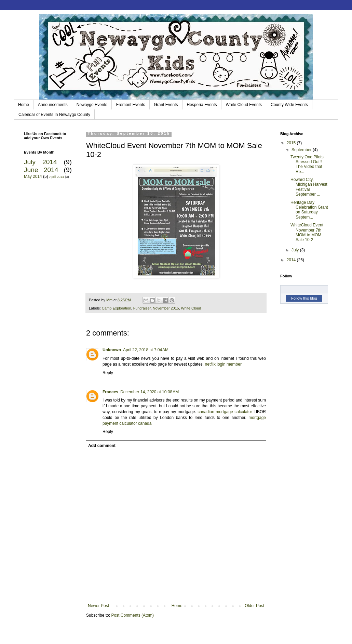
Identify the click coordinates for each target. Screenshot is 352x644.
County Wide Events (289, 105)
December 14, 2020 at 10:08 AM (150, 392)
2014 (292, 260)
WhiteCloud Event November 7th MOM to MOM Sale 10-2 (307, 232)
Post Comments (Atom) (132, 615)
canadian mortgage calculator (225, 412)
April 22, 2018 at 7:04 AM (146, 350)
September (302, 150)
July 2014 (40, 162)
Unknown (112, 350)
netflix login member (223, 364)
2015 (292, 143)
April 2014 (57, 177)
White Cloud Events (244, 105)
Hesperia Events (202, 105)
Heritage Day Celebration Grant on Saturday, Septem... (309, 210)
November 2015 (166, 308)
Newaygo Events (92, 105)
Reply (108, 373)
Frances (110, 392)
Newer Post (98, 606)
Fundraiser (142, 308)
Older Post (254, 606)
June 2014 (41, 170)
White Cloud (191, 308)
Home (24, 105)
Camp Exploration (117, 308)
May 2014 (33, 176)
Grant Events (166, 105)
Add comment (102, 446)
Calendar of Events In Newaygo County (54, 115)
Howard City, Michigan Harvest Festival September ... (309, 187)
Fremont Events (131, 105)
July (296, 250)
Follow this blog (304, 298)
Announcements (53, 105)
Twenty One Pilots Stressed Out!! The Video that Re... (307, 164)
